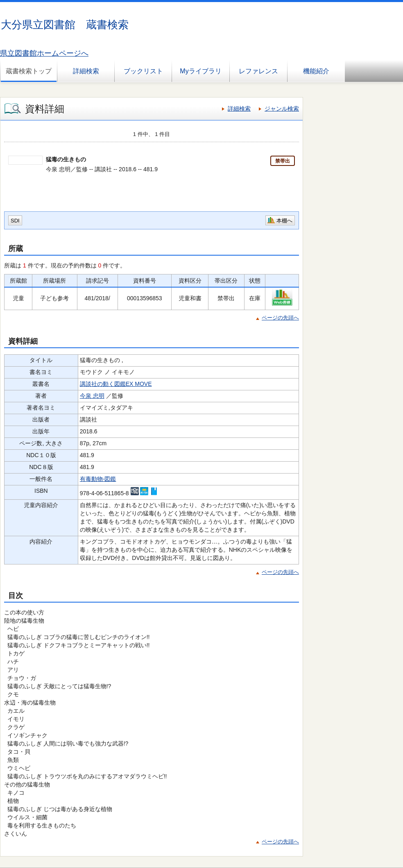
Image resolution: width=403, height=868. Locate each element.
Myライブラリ (200, 71)
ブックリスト (143, 71)
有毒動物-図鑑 (98, 479)
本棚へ (284, 221)
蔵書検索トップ (29, 71)
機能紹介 (316, 71)
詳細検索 (86, 71)
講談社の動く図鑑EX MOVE (116, 384)
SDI (15, 221)
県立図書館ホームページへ (44, 53)
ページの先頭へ (280, 318)
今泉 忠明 (92, 396)
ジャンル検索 (282, 109)
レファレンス (258, 71)
